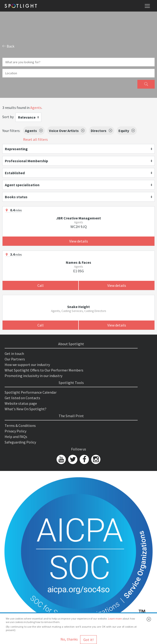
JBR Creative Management (78, 218)
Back (8, 46)
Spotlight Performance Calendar (31, 392)
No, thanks (69, 639)
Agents (36, 108)
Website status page (21, 403)
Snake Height (78, 307)
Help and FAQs (16, 437)
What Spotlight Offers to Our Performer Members (44, 370)
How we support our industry (27, 365)
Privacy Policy (15, 431)
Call (41, 285)
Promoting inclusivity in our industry (33, 376)
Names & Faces (78, 262)
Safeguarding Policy (20, 442)
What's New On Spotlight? (26, 409)
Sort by (8, 117)
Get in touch (14, 353)
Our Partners (15, 359)
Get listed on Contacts (22, 398)
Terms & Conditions (20, 425)
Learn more (115, 619)
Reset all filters (35, 139)
